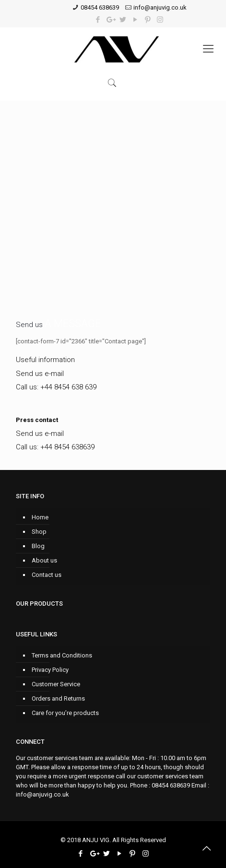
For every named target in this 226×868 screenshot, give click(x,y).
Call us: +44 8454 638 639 (56, 387)
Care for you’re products (65, 713)
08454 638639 (100, 7)
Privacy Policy (50, 670)
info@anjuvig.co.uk (160, 7)
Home (40, 517)
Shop (39, 532)
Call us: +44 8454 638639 (55, 447)
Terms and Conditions (62, 655)
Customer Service (56, 684)
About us (44, 560)
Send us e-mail (40, 374)
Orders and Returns (58, 698)
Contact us (47, 575)
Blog (38, 546)
